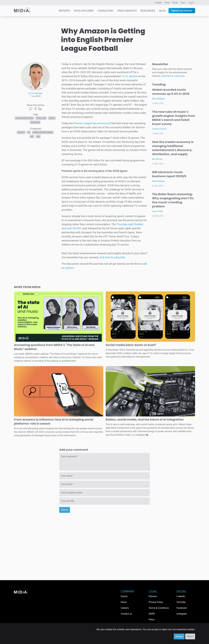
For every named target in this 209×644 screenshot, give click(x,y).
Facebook (181, 608)
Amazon (21, 132)
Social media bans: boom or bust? (131, 345)
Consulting (105, 11)
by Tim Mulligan (35, 93)
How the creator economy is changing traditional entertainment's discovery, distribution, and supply (173, 148)
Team (183, 3)
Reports (64, 11)
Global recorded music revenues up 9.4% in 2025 (171, 92)
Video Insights (127, 11)
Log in (191, 3)
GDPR (152, 614)
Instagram (182, 614)
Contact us (126, 614)
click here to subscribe (112, 257)
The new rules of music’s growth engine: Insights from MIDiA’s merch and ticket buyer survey (174, 118)
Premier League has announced (92, 123)
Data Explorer (84, 11)
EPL (32, 137)
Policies (153, 596)
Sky (38, 137)
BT (29, 132)
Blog (162, 11)
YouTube (181, 602)
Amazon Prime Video (24, 118)
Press (167, 3)
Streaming (35, 122)
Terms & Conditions (159, 608)
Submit (65, 510)
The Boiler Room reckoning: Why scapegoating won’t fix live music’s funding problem (173, 200)
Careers (125, 608)
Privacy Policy (156, 602)
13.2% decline (129, 76)
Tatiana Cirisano (159, 129)
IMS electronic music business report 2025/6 (169, 174)
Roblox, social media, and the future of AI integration (145, 420)
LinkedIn (181, 596)
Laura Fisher (158, 211)
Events (124, 596)
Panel (175, 3)
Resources (148, 11)
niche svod (41, 118)
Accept (179, 636)
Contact (158, 3)
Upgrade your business (182, 11)
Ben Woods (157, 159)
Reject (190, 636)
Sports (52, 118)
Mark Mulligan (159, 99)
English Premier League (43, 132)
